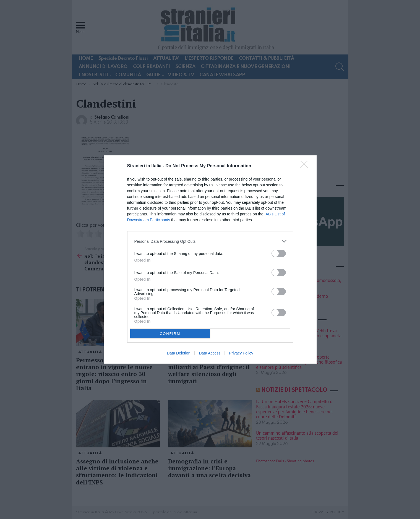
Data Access (210, 353)
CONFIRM (170, 333)
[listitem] (210, 241)
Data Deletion (179, 353)
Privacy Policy (241, 353)
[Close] (306, 166)
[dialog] (210, 259)
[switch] (279, 253)
